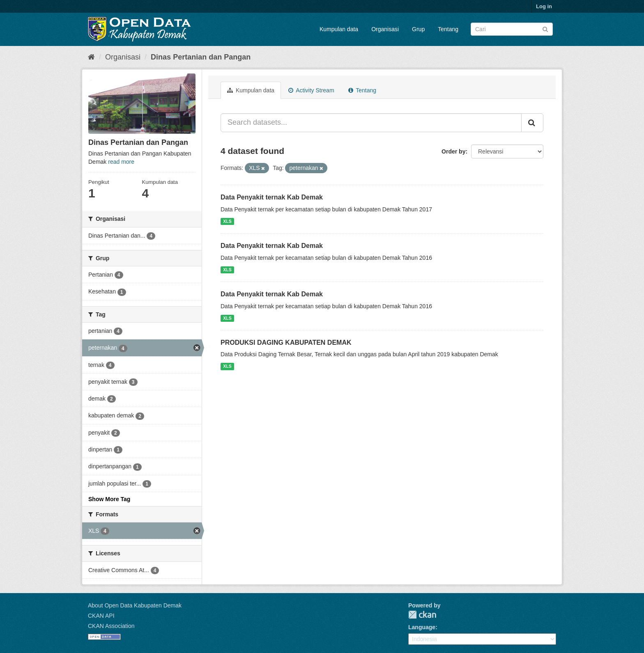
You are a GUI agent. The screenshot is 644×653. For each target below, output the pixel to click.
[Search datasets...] (371, 123)
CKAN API (101, 616)
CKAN (422, 615)
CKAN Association (111, 626)
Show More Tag (109, 499)
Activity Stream (311, 90)
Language (422, 627)
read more (121, 162)
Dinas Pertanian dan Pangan (201, 57)
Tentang (448, 29)
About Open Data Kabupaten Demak (135, 605)
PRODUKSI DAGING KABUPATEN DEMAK (286, 343)
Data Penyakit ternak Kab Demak (272, 197)
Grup (418, 29)
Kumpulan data (339, 29)
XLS (227, 221)
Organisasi (385, 29)
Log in (544, 6)
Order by (453, 151)
